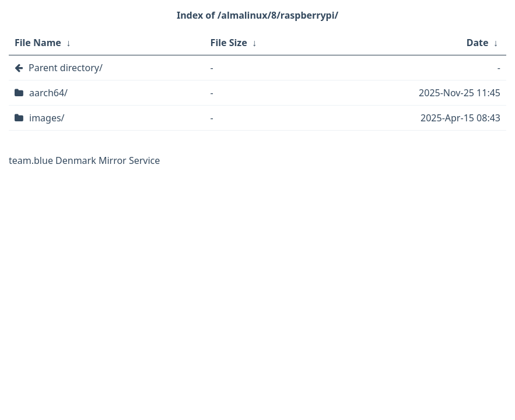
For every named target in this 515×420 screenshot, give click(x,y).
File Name (38, 43)
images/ (47, 118)
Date (478, 43)
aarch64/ (48, 93)
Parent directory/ (66, 68)
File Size (229, 43)
